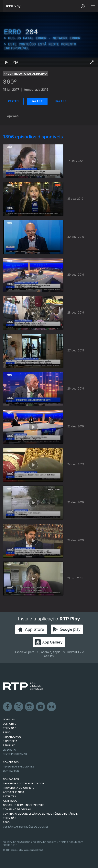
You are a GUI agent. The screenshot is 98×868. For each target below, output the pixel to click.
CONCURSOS (11, 762)
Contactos (11, 771)
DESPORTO (10, 724)
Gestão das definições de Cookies (26, 827)
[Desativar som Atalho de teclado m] (16, 62)
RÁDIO (7, 732)
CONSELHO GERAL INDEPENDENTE (23, 805)
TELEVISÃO (10, 728)
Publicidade (10, 845)
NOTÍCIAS (9, 719)
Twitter (19, 707)
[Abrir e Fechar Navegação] (93, 6)
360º (10, 82)
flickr (52, 707)
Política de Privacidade (16, 842)
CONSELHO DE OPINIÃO (17, 809)
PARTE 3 (61, 101)
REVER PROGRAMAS (15, 754)
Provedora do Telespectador (23, 783)
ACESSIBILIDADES (13, 792)
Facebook (8, 707)
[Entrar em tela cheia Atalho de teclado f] (92, 62)
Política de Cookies (45, 842)
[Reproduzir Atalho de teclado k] (6, 62)
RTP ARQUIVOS (12, 737)
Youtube (41, 707)
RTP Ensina (10, 741)
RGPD (6, 822)
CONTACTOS (11, 779)
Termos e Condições (71, 842)
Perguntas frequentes (19, 767)
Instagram (30, 707)
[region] (49, 39)
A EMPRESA (10, 801)
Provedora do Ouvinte (19, 788)
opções (11, 116)
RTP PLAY (9, 745)
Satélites (9, 796)
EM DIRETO (10, 750)
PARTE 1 (13, 101)
